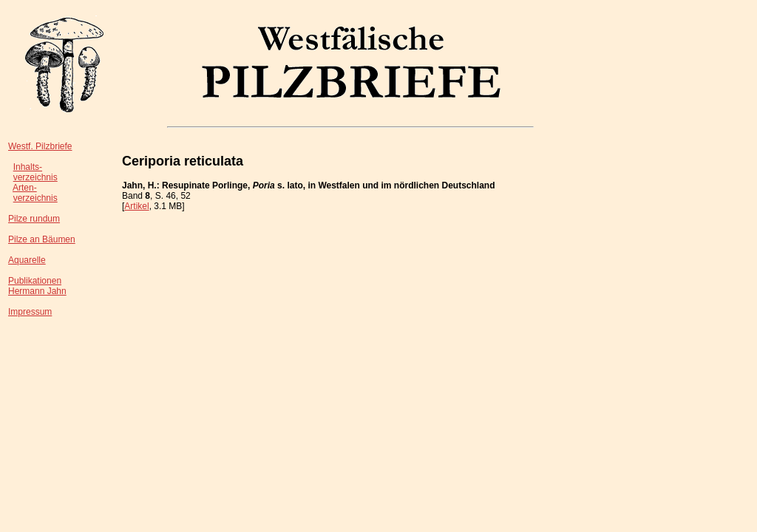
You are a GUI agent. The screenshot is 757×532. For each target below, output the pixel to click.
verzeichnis (35, 177)
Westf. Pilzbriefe (40, 146)
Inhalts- (28, 167)
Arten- (25, 188)
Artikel (136, 206)
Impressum (30, 312)
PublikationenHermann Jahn (37, 286)
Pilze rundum (34, 219)
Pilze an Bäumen (42, 239)
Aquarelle (27, 260)
